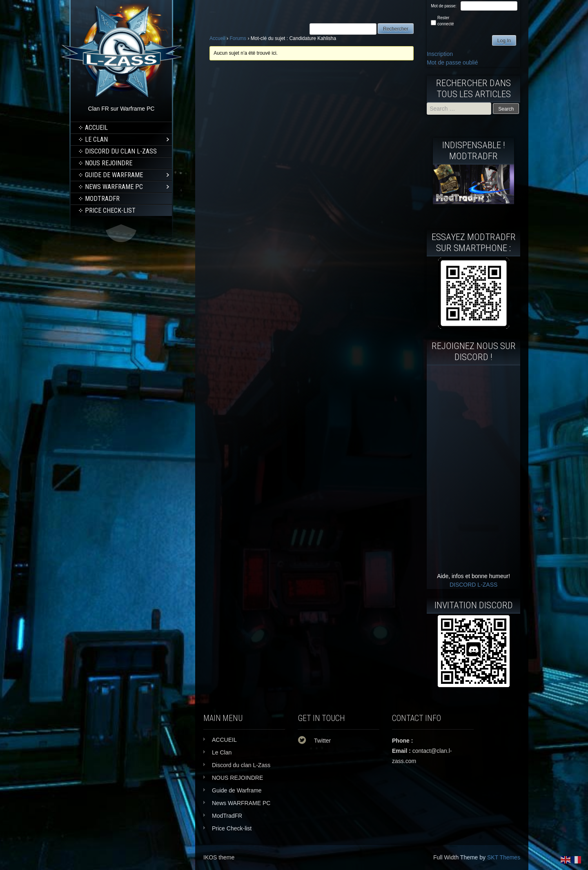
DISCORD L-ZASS (473, 585)
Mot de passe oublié (452, 62)
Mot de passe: (444, 6)
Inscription (440, 54)
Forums (238, 38)
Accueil (217, 38)
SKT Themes (504, 857)
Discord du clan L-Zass (121, 151)
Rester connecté (446, 21)
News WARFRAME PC (114, 187)
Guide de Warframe (114, 175)
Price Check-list (110, 210)
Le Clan (96, 139)
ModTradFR (102, 199)
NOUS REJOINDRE (109, 163)
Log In (504, 41)
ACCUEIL (96, 128)
